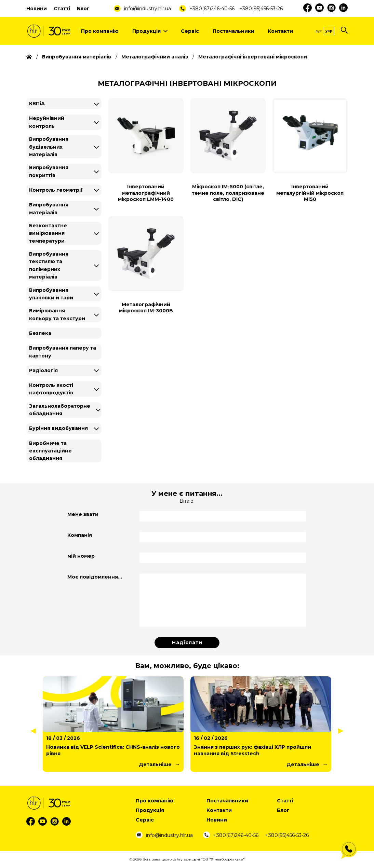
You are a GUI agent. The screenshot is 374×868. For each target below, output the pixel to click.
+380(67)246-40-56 (212, 9)
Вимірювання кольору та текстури (57, 314)
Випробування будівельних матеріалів (49, 147)
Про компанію (100, 31)
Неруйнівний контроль (47, 122)
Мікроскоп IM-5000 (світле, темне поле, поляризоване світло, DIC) (228, 193)
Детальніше (155, 764)
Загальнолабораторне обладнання (60, 410)
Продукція (150, 31)
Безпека (40, 333)
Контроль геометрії (56, 190)
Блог (83, 9)
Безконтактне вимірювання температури (48, 233)
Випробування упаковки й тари (51, 294)
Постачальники (233, 31)
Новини (37, 9)
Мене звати (83, 514)
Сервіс (190, 31)
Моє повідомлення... (95, 577)
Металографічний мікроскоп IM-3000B (146, 308)
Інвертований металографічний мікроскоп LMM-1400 (146, 193)
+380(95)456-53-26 (261, 9)
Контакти (280, 31)
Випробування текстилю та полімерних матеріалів (49, 265)
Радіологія (43, 370)
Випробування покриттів (49, 171)
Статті (62, 9)
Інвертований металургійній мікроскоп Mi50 (310, 193)
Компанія (80, 535)
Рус (319, 31)
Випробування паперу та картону (63, 352)
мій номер (81, 556)
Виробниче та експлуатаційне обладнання (50, 451)
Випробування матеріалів (49, 208)
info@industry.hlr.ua (148, 9)
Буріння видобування (58, 428)
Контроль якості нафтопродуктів (51, 389)
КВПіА (37, 104)
